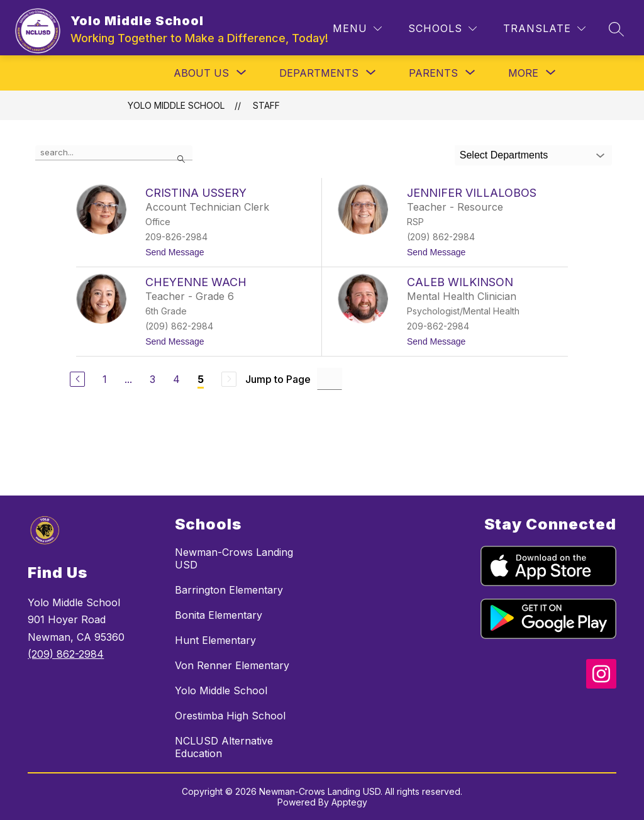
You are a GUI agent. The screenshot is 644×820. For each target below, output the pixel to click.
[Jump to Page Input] (330, 379)
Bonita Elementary (219, 615)
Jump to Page (278, 379)
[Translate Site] (544, 29)
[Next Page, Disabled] (229, 379)
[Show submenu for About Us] (201, 73)
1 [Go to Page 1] (105, 379)
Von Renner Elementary (232, 665)
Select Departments (504, 155)
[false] (114, 153)
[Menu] (357, 29)
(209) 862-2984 (66, 654)
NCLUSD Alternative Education (224, 747)
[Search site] (616, 29)
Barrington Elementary (229, 590)
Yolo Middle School (176, 105)
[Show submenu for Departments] (319, 73)
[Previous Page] (77, 379)
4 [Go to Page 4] (176, 379)
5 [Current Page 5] (201, 379)
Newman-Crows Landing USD (234, 558)
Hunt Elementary (215, 640)
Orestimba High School (230, 716)
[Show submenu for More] (523, 73)
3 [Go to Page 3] (153, 379)
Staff (266, 105)
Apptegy (349, 802)
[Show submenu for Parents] (433, 73)
